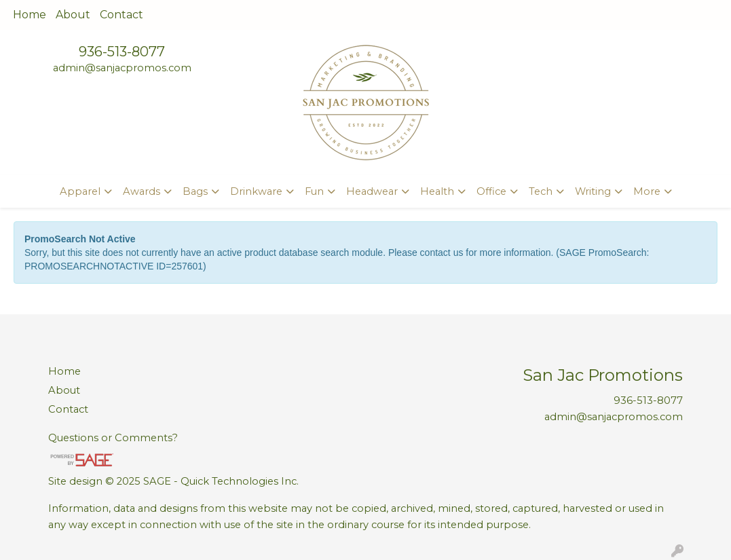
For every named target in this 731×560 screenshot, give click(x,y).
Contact (121, 15)
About (73, 15)
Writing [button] (593, 191)
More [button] (647, 191)
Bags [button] (195, 191)
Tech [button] (541, 191)
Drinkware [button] (256, 191)
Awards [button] (142, 191)
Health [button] (437, 191)
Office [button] (491, 191)
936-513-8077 (122, 52)
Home (30, 15)
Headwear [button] (372, 191)
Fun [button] (314, 191)
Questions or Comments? (113, 438)
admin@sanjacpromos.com (122, 68)
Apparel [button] (80, 191)
